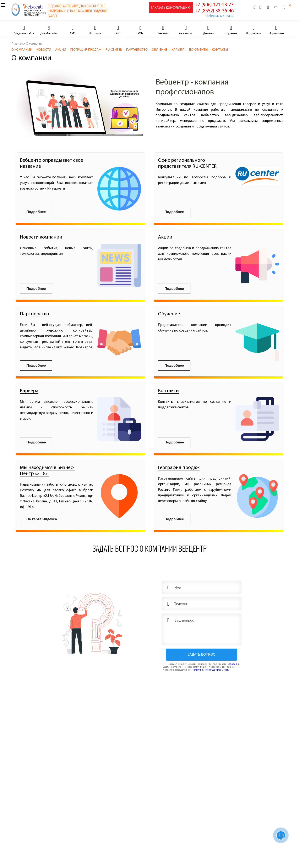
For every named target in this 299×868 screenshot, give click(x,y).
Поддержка (254, 34)
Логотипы (95, 34)
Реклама (163, 34)
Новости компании (41, 237)
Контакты (169, 391)
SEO (118, 34)
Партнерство (34, 314)
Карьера (29, 391)
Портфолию (276, 34)
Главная (17, 44)
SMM (140, 34)
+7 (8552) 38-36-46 (214, 11)
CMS (73, 34)
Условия (232, 664)
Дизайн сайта (49, 34)
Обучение (231, 34)
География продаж (179, 468)
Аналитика (186, 34)
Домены (208, 34)
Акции (165, 237)
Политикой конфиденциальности (211, 670)
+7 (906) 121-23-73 (214, 5)
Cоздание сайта (24, 34)
